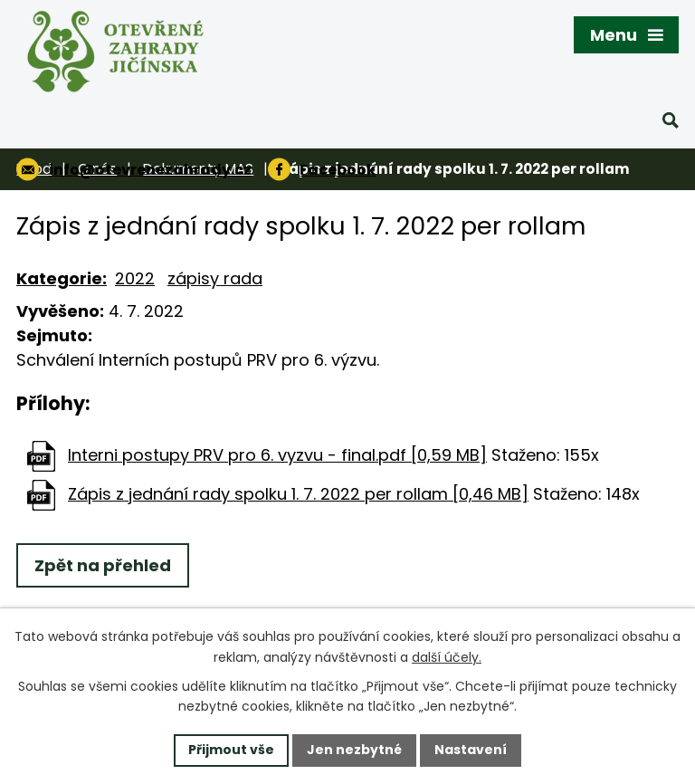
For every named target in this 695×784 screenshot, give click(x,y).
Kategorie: (62, 278)
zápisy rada (215, 278)
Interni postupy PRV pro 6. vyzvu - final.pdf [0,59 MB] (277, 455)
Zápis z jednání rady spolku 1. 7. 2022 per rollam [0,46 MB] (298, 494)
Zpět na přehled (103, 565)
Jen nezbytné (354, 750)
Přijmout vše (231, 750)
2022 (135, 278)
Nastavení (471, 750)
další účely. (447, 657)
